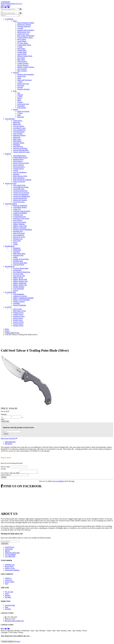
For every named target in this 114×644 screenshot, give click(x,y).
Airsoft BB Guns (19, 189)
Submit (6, 434)
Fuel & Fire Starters (20, 222)
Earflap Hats (17, 270)
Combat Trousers (23, 63)
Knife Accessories (19, 182)
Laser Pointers (18, 134)
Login (3, 2)
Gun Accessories (19, 126)
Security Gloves (18, 322)
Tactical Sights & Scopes (21, 152)
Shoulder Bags (18, 261)
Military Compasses (20, 228)
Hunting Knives (18, 159)
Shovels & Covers (19, 237)
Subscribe (5, 544)
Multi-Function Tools (20, 176)
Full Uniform (22, 108)
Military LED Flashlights (21, 300)
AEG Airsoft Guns (19, 185)
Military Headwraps (20, 283)
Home (3, 4)
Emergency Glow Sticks (21, 218)
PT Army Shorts (23, 43)
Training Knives (19, 169)
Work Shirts (21, 49)
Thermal (20, 95)
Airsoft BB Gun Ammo (21, 187)
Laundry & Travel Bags (21, 259)
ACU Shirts (21, 58)
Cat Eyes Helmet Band (21, 268)
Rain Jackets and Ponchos (26, 36)
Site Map (8, 598)
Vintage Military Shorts (25, 37)
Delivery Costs (10, 569)
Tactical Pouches (19, 265)
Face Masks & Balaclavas (22, 272)
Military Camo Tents (20, 226)
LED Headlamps (19, 294)
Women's (16, 73)
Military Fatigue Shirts (25, 56)
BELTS (7, 552)
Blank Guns (17, 124)
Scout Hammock (19, 235)
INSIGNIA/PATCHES (12, 553)
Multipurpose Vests (24, 32)
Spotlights (16, 303)
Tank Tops (21, 86)
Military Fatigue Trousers (26, 67)
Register (7, 2)
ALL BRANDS (10, 557)
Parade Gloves (18, 320)
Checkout (17, 642)
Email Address (6, 476)
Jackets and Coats (23, 34)
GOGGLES (9, 550)
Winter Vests (21, 76)
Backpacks (17, 248)
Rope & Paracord (19, 233)
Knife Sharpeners (19, 178)
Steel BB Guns (18, 146)
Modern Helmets (19, 287)
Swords (16, 170)
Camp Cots (17, 209)
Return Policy (9, 567)
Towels (16, 244)
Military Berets (18, 278)
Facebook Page (10, 606)
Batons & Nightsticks (20, 206)
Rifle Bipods (17, 141)
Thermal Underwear (24, 26)
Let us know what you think (10, 474)
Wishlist (8, 4)
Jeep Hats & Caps (19, 276)
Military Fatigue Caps (20, 281)
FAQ (7, 584)
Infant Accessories (23, 111)
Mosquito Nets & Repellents (23, 230)
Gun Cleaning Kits (19, 130)
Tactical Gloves (18, 324)
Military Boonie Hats (20, 279)
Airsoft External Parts (20, 191)
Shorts (19, 98)
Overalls (20, 87)
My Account (9, 592)
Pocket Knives (18, 161)
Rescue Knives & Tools (21, 163)
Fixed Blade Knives (20, 156)
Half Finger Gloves (20, 311)
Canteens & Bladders (20, 213)
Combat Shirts (22, 52)
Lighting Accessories (20, 296)
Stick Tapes (17, 241)
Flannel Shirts (22, 50)
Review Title (5, 467)
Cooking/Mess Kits (20, 217)
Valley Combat (6, 5)
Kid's (15, 91)
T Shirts (20, 47)
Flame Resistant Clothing (26, 23)
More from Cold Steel (9, 438)
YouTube (8, 610)
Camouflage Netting (20, 207)
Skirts (19, 78)
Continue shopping (7, 642)
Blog (7, 608)
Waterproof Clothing (24, 25)
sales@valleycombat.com (15, 621)
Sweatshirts (21, 106)
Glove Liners (17, 309)
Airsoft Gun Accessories (21, 193)
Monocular (17, 137)
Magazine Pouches (19, 135)
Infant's (16, 110)
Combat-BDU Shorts (24, 45)
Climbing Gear (18, 215)
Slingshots (17, 145)
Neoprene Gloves (19, 316)
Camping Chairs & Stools (22, 211)
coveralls (20, 28)
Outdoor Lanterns (19, 302)
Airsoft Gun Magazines (21, 194)
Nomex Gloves (18, 318)
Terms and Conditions (12, 571)
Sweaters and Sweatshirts (26, 30)
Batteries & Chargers (20, 200)
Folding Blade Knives (20, 158)
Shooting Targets (19, 143)
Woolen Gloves (18, 326)
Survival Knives (19, 165)
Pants (19, 115)
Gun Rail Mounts (19, 132)
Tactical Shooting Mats (21, 150)
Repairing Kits (18, 231)
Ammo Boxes (18, 121)
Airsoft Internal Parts (20, 198)
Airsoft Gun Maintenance (22, 196)
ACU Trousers (22, 69)
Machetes (16, 174)
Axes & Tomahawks (20, 172)
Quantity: (4, 414)
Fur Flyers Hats (18, 274)
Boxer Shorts (22, 39)
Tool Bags (16, 252)
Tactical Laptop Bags (20, 263)
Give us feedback (58, 482)
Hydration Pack (18, 255)
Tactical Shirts (22, 54)
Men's (15, 21)
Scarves (16, 290)
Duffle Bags (17, 250)
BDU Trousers (22, 71)
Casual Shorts (22, 41)
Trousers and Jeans (23, 89)
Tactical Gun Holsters (20, 148)
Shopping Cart (10, 565)
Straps (15, 242)
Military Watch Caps (20, 285)
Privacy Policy (10, 582)
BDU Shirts (21, 60)
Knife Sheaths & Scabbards (22, 180)
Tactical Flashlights (20, 305)
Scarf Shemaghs (19, 289)
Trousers (20, 102)
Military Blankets (19, 224)
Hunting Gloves (18, 313)
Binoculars (17, 122)
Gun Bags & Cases (19, 128)
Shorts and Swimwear (24, 80)
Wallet (15, 257)
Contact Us (14, 4)
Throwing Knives (19, 167)
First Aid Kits (18, 220)
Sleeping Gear (18, 239)
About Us (8, 579)
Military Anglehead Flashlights (23, 298)
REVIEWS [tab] (9, 444)
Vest (19, 93)
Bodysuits (21, 117)
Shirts (19, 100)
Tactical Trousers (23, 65)
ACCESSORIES (10, 555)
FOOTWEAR (10, 548)
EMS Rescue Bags (19, 254)
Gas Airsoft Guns (19, 202)
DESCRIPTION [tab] (10, 442)
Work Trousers (22, 61)
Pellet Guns (17, 139)
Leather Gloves (18, 314)
